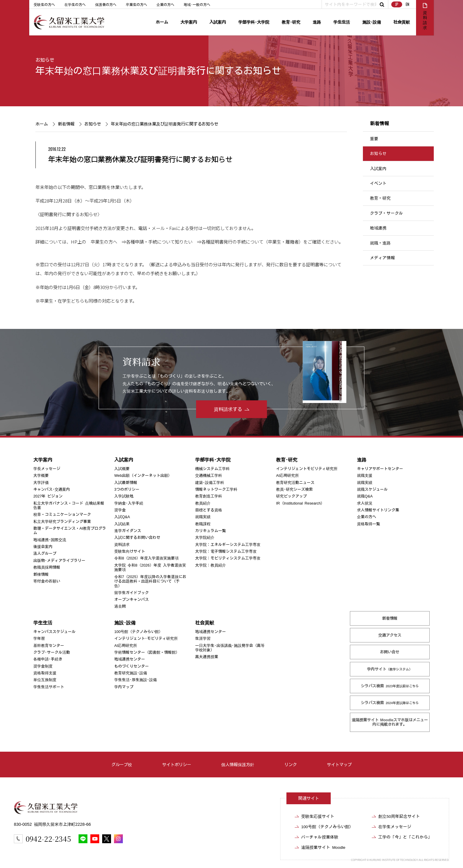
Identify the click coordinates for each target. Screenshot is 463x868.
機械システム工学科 (212, 469)
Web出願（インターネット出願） (143, 475)
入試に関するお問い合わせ (137, 537)
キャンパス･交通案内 (52, 489)
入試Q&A (122, 517)
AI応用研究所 (287, 475)
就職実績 (203, 517)
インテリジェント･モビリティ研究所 (146, 638)
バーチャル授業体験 (320, 837)
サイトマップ (339, 765)
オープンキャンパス (132, 599)
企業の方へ (165, 4)
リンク (291, 765)
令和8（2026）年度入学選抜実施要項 (146, 558)
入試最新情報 (126, 483)
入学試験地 (124, 496)
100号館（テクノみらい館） (138, 632)
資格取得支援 (45, 673)
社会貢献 (402, 22)
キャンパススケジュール (54, 632)
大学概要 (41, 475)
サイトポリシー (177, 765)
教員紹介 (203, 503)
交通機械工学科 (209, 475)
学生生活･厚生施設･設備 (136, 680)
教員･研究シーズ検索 (294, 489)
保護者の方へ (106, 4)
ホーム (162, 22)
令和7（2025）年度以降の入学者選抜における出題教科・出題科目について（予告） (150, 581)
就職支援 (365, 475)
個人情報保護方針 (238, 765)
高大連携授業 (207, 657)
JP (397, 4)
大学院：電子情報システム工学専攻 (226, 551)
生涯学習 (203, 638)
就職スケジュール (372, 489)
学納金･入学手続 (129, 503)
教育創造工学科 (209, 496)
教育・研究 (380, 198)
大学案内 (189, 22)
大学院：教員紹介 (211, 565)
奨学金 (120, 510)
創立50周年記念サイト (399, 816)
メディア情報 (382, 258)
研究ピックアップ (291, 496)
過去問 (120, 606)
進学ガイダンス (128, 531)
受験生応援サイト (318, 816)
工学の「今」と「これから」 (405, 837)
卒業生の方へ (136, 4)
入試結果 (122, 524)
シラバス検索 (390, 686)
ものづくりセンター (132, 666)
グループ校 (122, 765)
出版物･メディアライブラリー (59, 561)
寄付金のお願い (47, 581)
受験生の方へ (44, 4)
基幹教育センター (49, 646)
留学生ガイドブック (132, 593)
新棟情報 (41, 574)
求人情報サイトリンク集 (378, 510)
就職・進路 (380, 243)
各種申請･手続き (48, 659)
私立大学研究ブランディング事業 (62, 522)
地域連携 (378, 228)
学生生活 (342, 22)
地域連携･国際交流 (50, 540)
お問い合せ (390, 652)
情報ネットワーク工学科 (216, 489)
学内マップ (124, 687)
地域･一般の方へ (197, 4)
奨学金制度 (43, 666)
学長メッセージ (47, 469)
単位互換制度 (45, 680)
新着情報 (66, 124)
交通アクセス (390, 635)
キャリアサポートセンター (380, 469)
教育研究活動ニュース (295, 483)
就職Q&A (365, 496)
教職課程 (203, 524)
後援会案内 (43, 547)
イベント (378, 183)
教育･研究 (291, 22)
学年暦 (39, 638)
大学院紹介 (205, 537)
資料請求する (228, 409)
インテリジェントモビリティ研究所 (307, 469)
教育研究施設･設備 (131, 673)
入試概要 (122, 469)
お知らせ (45, 60)
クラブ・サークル (387, 213)
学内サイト (390, 669)
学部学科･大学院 (254, 22)
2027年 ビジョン (48, 496)
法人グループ (45, 553)
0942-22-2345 (48, 839)
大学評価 (41, 483)
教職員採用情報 (47, 567)
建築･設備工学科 (210, 483)
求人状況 (365, 503)
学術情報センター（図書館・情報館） (147, 652)
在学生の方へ (75, 4)
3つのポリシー (127, 489)
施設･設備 (372, 22)
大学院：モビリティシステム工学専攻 (228, 558)
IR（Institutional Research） (300, 503)
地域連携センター (130, 659)
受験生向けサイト (130, 551)
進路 (317, 22)
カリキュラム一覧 (211, 531)
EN (407, 4)
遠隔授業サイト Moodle (390, 722)
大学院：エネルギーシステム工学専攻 (228, 545)
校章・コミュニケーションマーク (62, 514)
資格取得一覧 (369, 524)
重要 (374, 139)
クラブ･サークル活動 (52, 652)
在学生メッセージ (395, 827)
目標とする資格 (209, 510)
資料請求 (122, 545)
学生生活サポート (49, 687)
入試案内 (218, 22)
